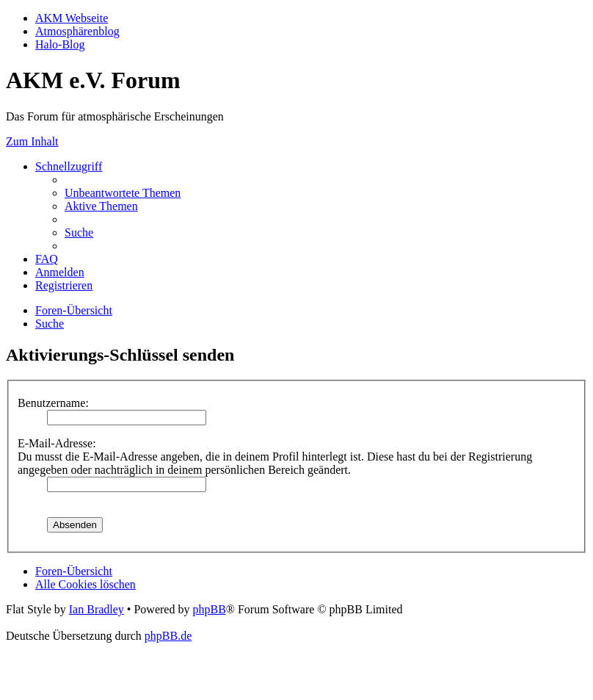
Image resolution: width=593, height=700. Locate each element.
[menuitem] (123, 193)
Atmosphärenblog (77, 31)
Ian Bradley (97, 609)
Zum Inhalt (32, 141)
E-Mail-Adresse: (57, 443)
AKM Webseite (72, 18)
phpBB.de (168, 636)
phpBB (209, 609)
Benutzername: (53, 403)
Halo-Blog (60, 44)
